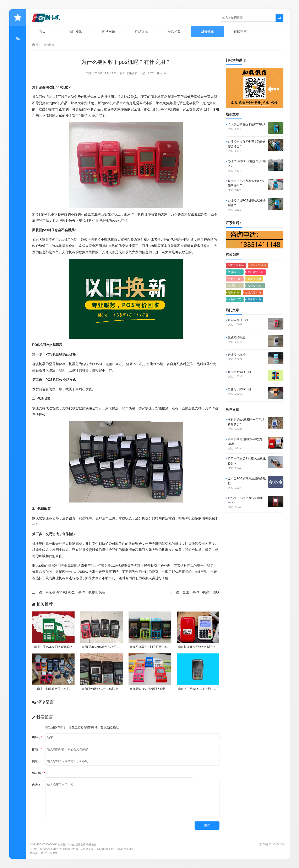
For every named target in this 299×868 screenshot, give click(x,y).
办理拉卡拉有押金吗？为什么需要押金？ (247, 144)
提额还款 (174, 31)
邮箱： (37, 749)
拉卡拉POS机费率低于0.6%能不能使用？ (246, 183)
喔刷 (233, 293)
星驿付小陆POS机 (240, 389)
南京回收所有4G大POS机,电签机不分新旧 (109, 689)
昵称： (37, 737)
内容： (37, 785)
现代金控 (258, 265)
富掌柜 (254, 299)
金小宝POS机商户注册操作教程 (247, 481)
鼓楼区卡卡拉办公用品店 (72, 845)
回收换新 (207, 31)
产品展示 (141, 31)
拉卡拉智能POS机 (240, 372)
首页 (42, 31)
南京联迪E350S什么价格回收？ (102, 647)
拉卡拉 (255, 286)
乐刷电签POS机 (238, 320)
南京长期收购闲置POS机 (53, 689)
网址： (37, 761)
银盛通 (235, 286)
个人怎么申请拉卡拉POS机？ (247, 124)
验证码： (39, 773)
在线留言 (240, 31)
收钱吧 (235, 272)
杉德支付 (253, 293)
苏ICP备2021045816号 (272, 845)
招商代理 (236, 265)
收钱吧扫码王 (237, 337)
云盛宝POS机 (237, 355)
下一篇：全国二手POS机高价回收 (194, 592)
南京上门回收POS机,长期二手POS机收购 (205, 689)
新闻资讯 (75, 31)
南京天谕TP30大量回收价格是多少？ (153, 689)
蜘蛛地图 (91, 845)
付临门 (235, 299)
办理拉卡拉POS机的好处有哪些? (247, 164)
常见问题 (108, 31)
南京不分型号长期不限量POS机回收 (153, 647)
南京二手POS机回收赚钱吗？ (53, 647)
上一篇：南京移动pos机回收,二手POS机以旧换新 (69, 592)
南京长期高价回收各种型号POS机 (200, 647)
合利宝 (235, 279)
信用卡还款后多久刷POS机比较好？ (247, 461)
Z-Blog (52, 853)
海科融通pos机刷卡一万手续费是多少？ (246, 422)
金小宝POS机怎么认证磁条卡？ (245, 500)
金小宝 (254, 279)
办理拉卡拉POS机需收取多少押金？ (247, 203)
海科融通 (255, 272)
